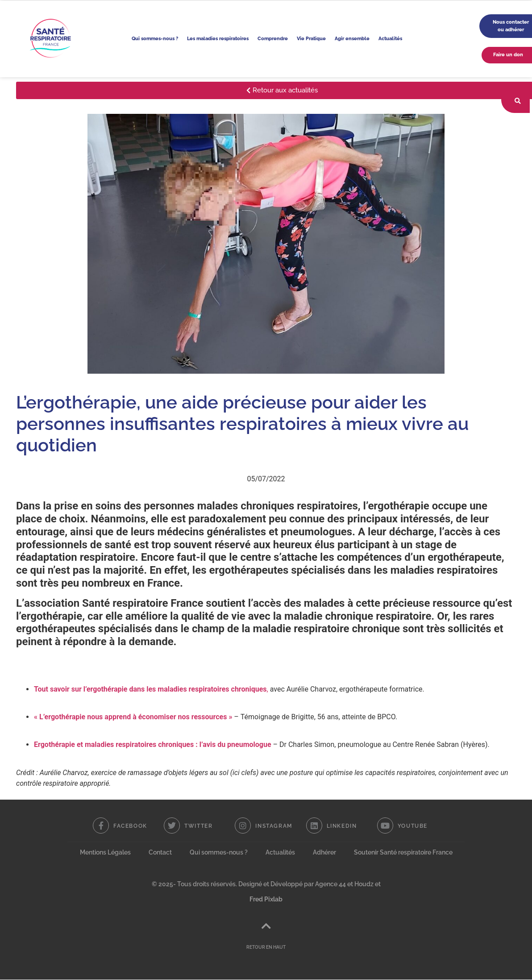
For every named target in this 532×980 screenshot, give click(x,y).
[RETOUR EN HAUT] (266, 926)
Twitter (198, 826)
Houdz (364, 884)
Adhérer (324, 852)
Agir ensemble (352, 39)
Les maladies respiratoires (218, 39)
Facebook (130, 826)
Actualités (390, 39)
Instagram (274, 826)
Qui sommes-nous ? (155, 39)
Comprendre (273, 39)
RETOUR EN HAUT (266, 948)
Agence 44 (330, 884)
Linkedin (342, 826)
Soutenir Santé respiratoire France (403, 852)
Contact (160, 852)
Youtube (413, 826)
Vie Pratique (311, 39)
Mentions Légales (105, 852)
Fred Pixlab (266, 899)
